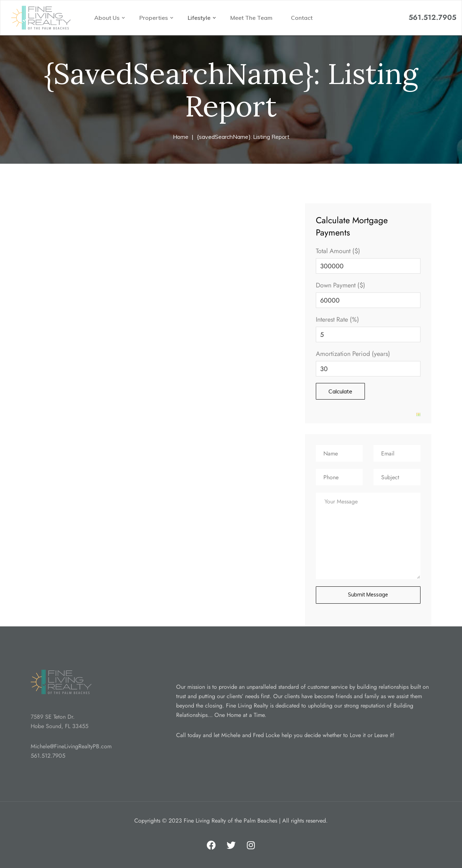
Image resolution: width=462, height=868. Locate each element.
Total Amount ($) (338, 251)
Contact (302, 18)
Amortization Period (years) (353, 354)
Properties (154, 18)
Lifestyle (200, 18)
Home (181, 137)
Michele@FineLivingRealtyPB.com (71, 746)
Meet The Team (251, 18)
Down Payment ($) (341, 285)
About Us (108, 18)
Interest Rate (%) (337, 320)
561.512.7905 (432, 17)
